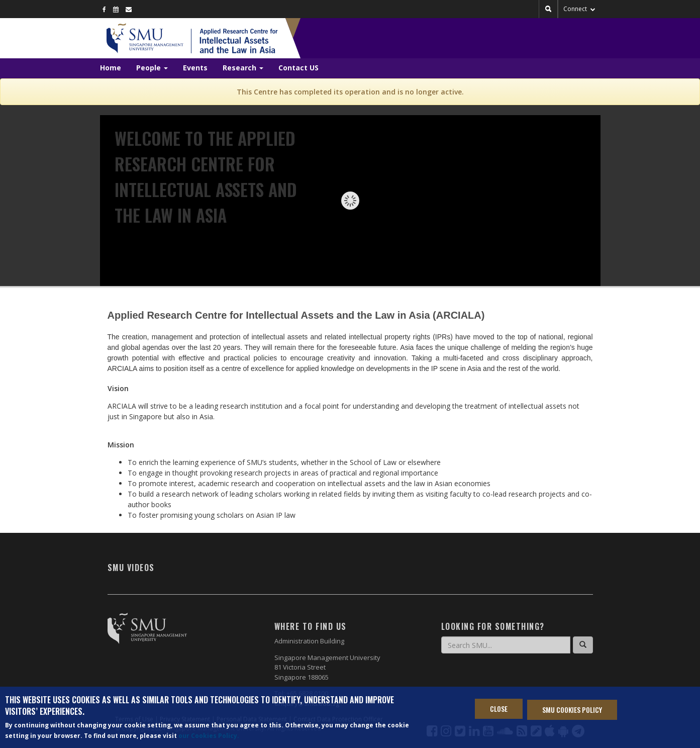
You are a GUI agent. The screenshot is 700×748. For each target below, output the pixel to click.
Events (195, 68)
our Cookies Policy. (209, 737)
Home (111, 68)
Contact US (298, 68)
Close (499, 710)
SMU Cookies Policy (572, 711)
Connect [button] (579, 9)
